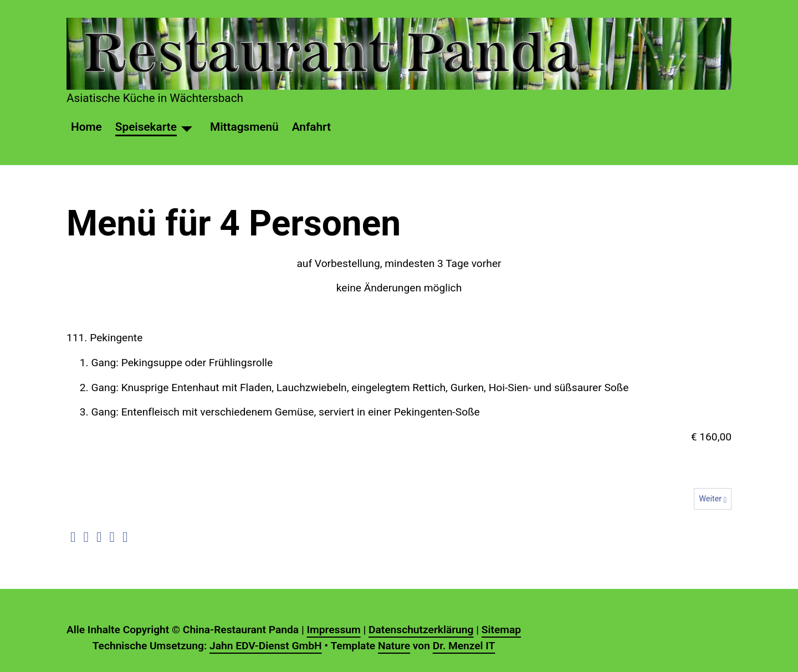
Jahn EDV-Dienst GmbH (266, 646)
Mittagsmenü (244, 127)
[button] (73, 537)
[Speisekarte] (187, 127)
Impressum (333, 630)
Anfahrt (311, 127)
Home (86, 127)
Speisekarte (146, 127)
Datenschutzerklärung (421, 630)
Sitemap (501, 630)
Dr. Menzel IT (464, 646)
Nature (394, 646)
